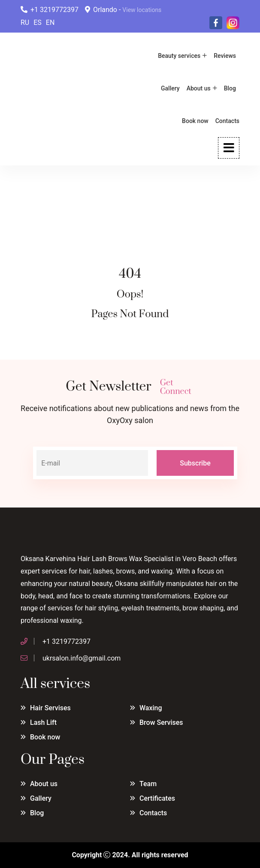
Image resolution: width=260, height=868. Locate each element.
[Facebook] (216, 22)
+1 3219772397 (50, 10)
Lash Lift (43, 722)
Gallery (170, 88)
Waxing (151, 708)
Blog (230, 88)
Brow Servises (161, 722)
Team (148, 784)
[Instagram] (233, 22)
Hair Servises (50, 708)
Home (30, 209)
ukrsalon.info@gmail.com (82, 658)
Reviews (225, 56)
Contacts (227, 121)
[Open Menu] (229, 148)
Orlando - (123, 10)
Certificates (157, 798)
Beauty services (179, 56)
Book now (195, 121)
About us (199, 88)
